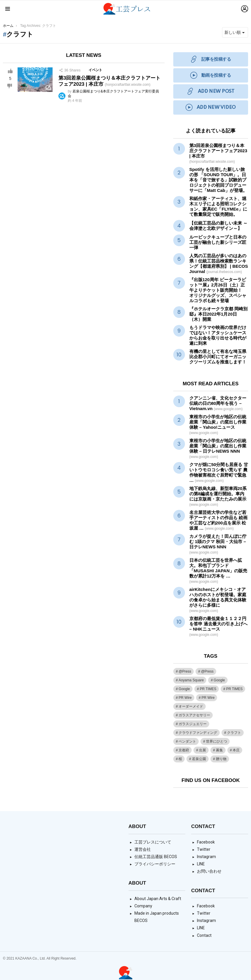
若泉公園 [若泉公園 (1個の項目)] (199, 759)
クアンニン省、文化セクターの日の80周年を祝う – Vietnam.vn (218, 403)
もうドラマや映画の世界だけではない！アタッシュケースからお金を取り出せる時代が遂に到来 (218, 335)
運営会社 (143, 849)
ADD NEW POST (211, 91)
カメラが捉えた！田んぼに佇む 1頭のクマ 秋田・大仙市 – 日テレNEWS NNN (218, 544)
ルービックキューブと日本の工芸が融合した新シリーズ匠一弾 (218, 242)
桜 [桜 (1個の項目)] (180, 759)
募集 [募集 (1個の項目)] (219, 750)
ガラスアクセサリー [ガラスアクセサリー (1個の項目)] (194, 715)
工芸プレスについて (153, 842)
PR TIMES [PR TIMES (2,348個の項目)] (208, 689)
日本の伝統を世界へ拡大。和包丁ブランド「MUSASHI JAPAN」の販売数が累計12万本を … (218, 571)
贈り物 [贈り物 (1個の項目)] (221, 759)
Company (143, 906)
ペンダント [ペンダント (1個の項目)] (187, 741)
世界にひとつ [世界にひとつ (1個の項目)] (217, 741)
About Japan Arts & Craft (158, 899)
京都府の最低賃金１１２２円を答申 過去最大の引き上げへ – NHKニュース (218, 626)
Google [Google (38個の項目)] (219, 680)
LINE (201, 864)
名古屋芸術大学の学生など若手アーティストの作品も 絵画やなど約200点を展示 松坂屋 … (218, 520)
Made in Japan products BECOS (157, 917)
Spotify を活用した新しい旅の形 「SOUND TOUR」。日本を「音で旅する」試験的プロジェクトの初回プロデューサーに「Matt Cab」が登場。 (218, 180)
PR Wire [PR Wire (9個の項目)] (208, 698)
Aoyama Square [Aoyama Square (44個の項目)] (191, 680)
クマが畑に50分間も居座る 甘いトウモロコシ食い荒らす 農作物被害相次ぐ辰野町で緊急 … (219, 472)
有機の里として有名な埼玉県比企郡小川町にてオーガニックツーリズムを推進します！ (218, 357)
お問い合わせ (209, 871)
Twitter (204, 849)
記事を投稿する (211, 59)
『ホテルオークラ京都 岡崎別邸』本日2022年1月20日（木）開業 (218, 314)
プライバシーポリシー (155, 864)
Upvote (10, 71)
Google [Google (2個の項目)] (184, 689)
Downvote (10, 86)
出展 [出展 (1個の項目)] (202, 750)
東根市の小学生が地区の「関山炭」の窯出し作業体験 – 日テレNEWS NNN (218, 448)
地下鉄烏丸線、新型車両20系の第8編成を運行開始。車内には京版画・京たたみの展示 (218, 496)
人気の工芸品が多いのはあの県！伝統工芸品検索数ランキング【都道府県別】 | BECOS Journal (219, 264)
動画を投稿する (211, 75)
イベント (95, 70)
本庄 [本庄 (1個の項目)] (236, 750)
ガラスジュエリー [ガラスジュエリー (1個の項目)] (193, 724)
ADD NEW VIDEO (211, 107)
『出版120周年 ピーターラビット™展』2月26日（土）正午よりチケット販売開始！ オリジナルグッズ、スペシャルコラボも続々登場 (218, 290)
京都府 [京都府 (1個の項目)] (184, 750)
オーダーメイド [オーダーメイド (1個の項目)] (191, 706)
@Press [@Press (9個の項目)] (207, 671)
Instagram (206, 857)
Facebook (206, 842)
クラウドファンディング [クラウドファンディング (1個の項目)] (198, 733)
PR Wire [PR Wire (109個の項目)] (185, 698)
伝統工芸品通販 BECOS (156, 857)
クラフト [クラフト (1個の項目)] (234, 733)
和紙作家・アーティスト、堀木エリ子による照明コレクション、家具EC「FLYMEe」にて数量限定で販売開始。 (218, 206)
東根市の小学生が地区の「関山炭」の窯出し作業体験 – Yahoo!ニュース (218, 425)
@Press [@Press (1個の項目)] (185, 671)
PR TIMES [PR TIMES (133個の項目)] (234, 689)
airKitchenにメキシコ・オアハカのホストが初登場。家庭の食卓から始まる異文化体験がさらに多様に (218, 600)
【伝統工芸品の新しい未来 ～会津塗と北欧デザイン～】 (218, 226)
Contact (204, 935)
